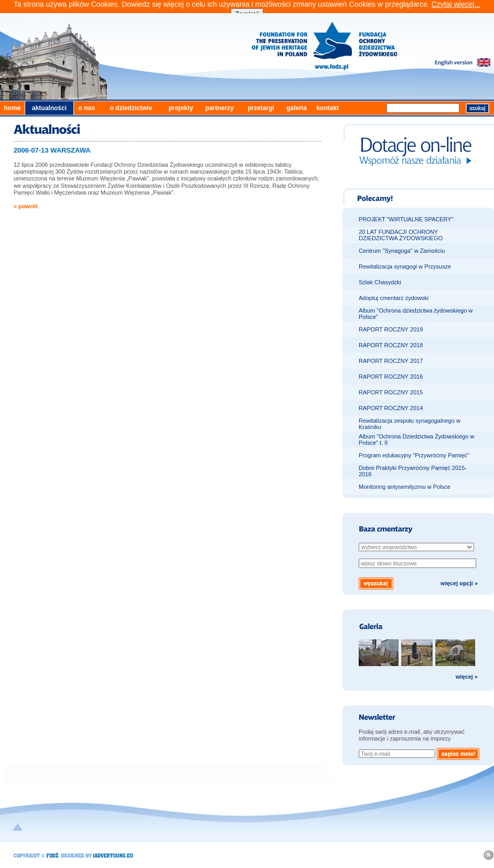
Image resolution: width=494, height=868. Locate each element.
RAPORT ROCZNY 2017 (391, 361)
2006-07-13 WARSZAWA (52, 150)
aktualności (49, 108)
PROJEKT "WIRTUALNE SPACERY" (406, 219)
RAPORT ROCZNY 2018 (391, 345)
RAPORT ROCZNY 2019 (391, 329)
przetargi (261, 108)
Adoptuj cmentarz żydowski (394, 298)
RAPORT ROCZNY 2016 (391, 377)
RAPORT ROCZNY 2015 (391, 392)
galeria (297, 108)
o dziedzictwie (131, 108)
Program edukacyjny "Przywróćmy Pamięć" (414, 455)
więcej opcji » (459, 583)
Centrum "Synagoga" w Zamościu (402, 251)
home (12, 108)
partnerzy (220, 108)
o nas (86, 108)
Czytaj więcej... (456, 4)
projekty (181, 108)
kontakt (327, 108)
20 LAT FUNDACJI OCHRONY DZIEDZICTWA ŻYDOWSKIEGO (401, 235)
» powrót (26, 206)
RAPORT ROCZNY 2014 (391, 408)
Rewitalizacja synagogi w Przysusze (405, 266)
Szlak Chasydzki (380, 282)
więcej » (467, 677)
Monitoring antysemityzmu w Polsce (405, 487)
